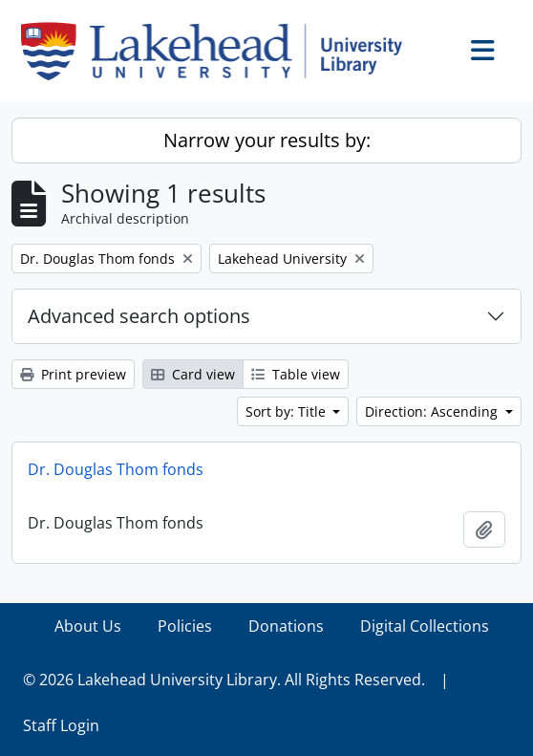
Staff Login (61, 725)
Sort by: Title (288, 411)
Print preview (73, 374)
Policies (185, 626)
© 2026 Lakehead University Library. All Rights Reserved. (224, 680)
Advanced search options (139, 316)
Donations (286, 626)
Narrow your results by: (267, 140)
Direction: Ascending (433, 411)
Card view (193, 374)
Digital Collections (425, 626)
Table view (296, 374)
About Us (88, 626)
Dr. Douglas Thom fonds (116, 469)
